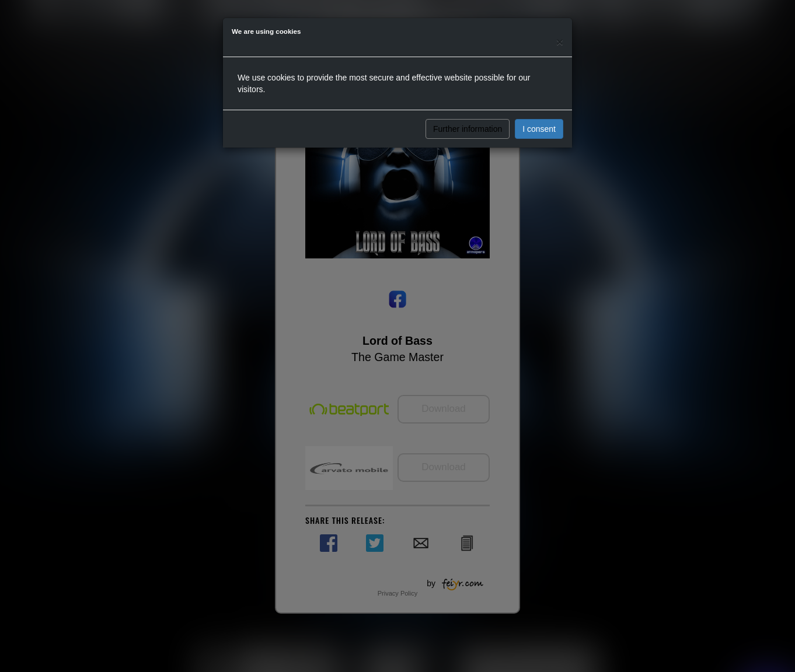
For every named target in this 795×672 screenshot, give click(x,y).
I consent (539, 129)
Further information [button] (468, 129)
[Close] (560, 42)
